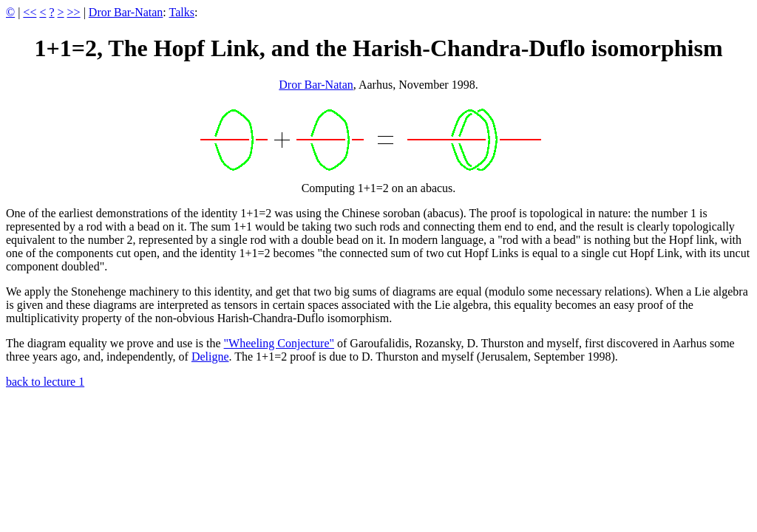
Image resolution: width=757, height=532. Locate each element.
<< (30, 12)
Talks (182, 12)
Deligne (210, 357)
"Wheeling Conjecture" (279, 343)
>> (74, 12)
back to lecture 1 (45, 382)
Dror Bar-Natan (126, 12)
